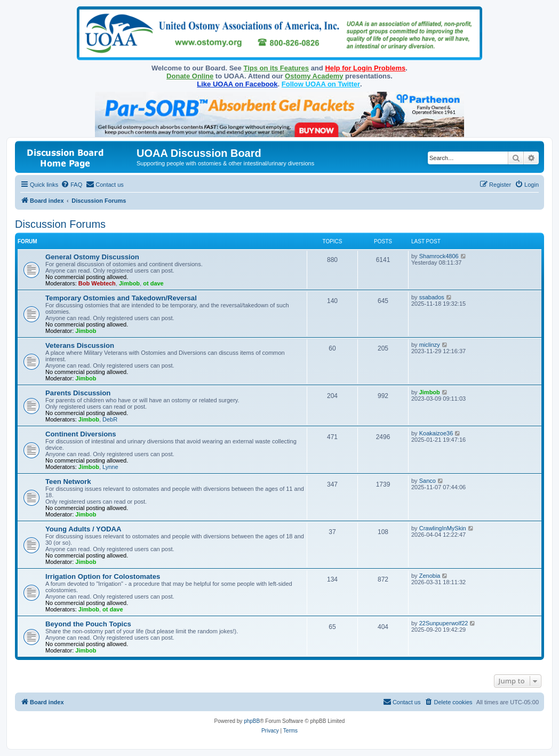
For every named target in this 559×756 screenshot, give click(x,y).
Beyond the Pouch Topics (88, 624)
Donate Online (190, 76)
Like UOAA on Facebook (237, 84)
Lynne (110, 467)
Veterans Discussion (80, 345)
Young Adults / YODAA (83, 529)
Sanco (428, 481)
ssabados (432, 297)
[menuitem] (71, 185)
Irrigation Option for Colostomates (103, 576)
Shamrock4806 (439, 256)
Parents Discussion (78, 393)
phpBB (252, 721)
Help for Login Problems (365, 68)
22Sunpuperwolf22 (444, 623)
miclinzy (430, 345)
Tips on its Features (276, 68)
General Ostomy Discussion (92, 257)
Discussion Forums (60, 224)
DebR (110, 419)
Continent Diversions (81, 434)
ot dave (153, 283)
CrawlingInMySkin (443, 528)
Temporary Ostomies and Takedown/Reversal (121, 298)
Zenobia (430, 576)
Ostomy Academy (314, 76)
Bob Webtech (97, 283)
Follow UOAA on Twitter (321, 84)
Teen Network (68, 482)
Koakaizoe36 (436, 433)
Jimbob (129, 283)
